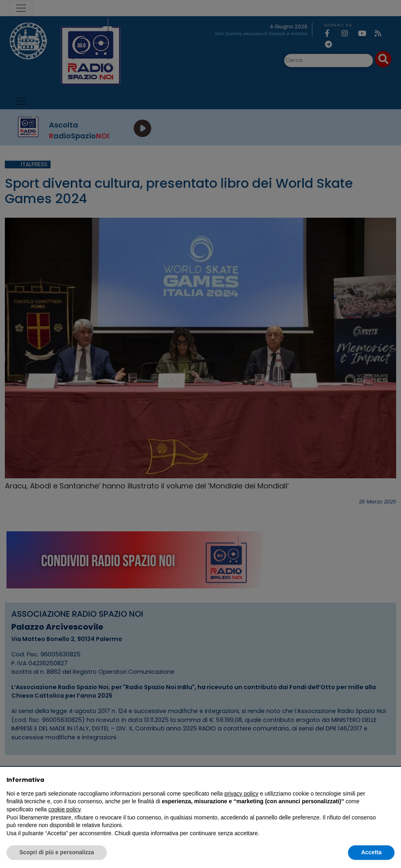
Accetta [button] (371, 852)
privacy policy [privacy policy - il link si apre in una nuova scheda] (242, 794)
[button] (390, 780)
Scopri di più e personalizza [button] (57, 852)
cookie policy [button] (65, 809)
